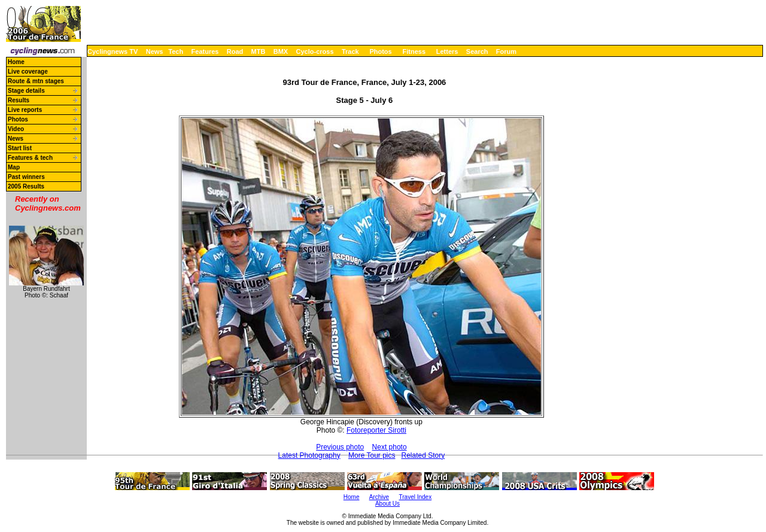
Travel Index (416, 497)
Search (477, 51)
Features (205, 51)
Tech (176, 51)
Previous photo (340, 447)
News (155, 51)
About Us (387, 504)
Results (19, 100)
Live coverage (28, 72)
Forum (506, 51)
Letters (447, 51)
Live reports (25, 110)
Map (14, 167)
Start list (20, 148)
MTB (259, 51)
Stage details (26, 91)
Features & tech (30, 158)
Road (235, 51)
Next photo (390, 447)
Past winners (26, 177)
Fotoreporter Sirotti (376, 430)
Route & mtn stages (36, 81)
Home (16, 62)
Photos (380, 51)
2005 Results (26, 186)
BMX (281, 51)
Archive (379, 497)
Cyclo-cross (315, 51)
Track (350, 51)
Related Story (423, 455)
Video (16, 129)
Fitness (414, 51)
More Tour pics (372, 455)
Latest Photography (309, 455)
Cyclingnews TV (113, 51)
